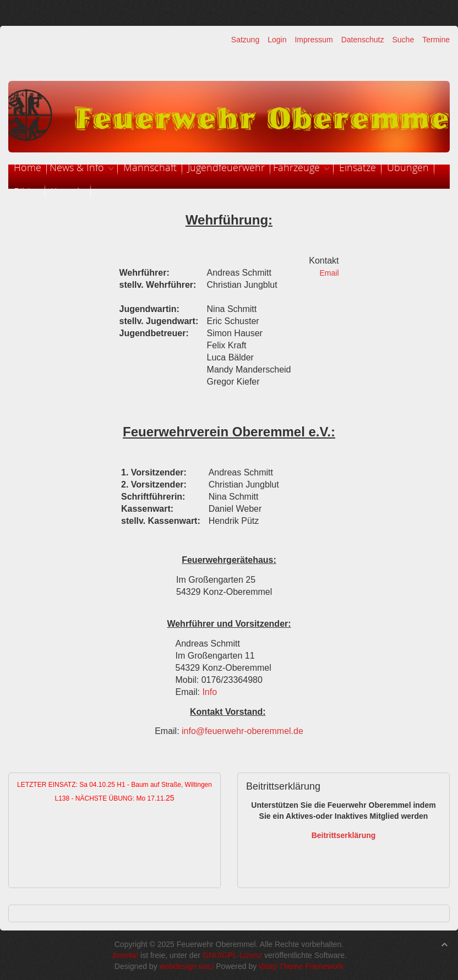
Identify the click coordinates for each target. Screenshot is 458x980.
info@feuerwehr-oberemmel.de (242, 731)
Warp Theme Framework (301, 966)
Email (329, 273)
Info (209, 692)
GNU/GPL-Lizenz (232, 955)
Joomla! (125, 955)
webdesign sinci (187, 966)
